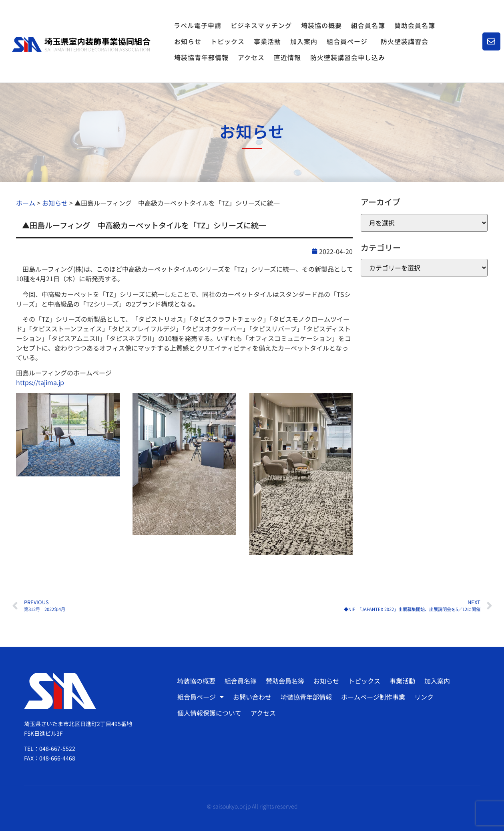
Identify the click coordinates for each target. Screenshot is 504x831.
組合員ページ (349, 41)
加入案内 (304, 41)
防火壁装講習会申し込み (348, 57)
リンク (424, 697)
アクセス (251, 57)
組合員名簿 (368, 25)
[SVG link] (81, 44)
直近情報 (287, 57)
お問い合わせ (252, 697)
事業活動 (267, 41)
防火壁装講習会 (405, 41)
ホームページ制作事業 (373, 697)
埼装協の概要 (321, 25)
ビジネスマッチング (261, 25)
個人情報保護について (209, 713)
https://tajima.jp (40, 382)
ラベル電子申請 (198, 25)
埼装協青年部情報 (201, 57)
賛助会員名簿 (415, 25)
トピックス (228, 41)
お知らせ (188, 41)
